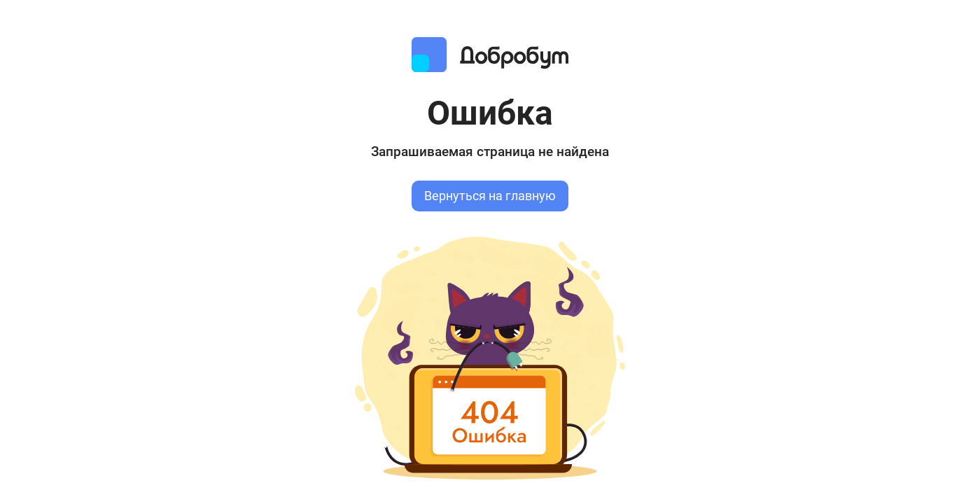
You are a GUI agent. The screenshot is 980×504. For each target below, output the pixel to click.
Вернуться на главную (490, 196)
